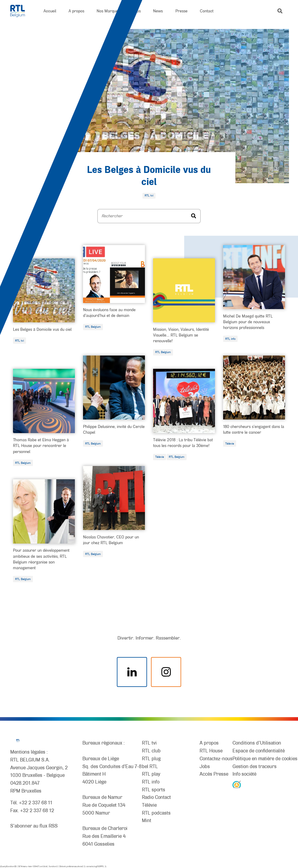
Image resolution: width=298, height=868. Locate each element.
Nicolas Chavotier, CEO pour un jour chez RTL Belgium (111, 540)
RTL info (230, 339)
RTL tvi (19, 341)
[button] (280, 11)
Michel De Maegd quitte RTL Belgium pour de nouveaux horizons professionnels (248, 322)
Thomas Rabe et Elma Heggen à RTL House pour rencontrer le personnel (41, 445)
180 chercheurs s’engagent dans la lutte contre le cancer (254, 429)
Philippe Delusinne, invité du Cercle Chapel (114, 429)
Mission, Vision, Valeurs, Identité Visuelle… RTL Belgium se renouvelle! (181, 335)
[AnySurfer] (237, 784)
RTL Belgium (93, 327)
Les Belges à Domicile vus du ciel (42, 329)
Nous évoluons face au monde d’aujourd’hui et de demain (109, 313)
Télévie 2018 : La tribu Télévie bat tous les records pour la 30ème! (183, 443)
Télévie (160, 457)
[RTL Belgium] (21, 11)
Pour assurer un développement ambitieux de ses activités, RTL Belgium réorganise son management (41, 559)
